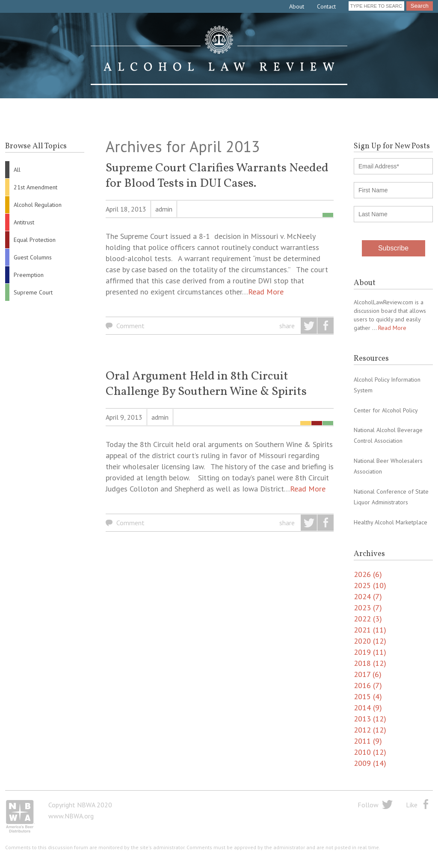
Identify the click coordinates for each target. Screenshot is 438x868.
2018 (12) (370, 663)
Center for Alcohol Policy (386, 410)
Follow (368, 805)
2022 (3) (368, 619)
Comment (130, 326)
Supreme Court (33, 292)
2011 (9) (368, 741)
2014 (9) (368, 708)
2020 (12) (370, 641)
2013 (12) (370, 719)
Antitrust (24, 222)
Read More (266, 292)
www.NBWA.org (71, 816)
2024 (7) (368, 596)
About (297, 6)
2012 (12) (370, 730)
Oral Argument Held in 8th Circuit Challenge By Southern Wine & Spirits (206, 384)
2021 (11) (370, 630)
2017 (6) (368, 674)
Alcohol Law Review (219, 56)
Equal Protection (35, 240)
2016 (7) (368, 685)
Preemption (29, 275)
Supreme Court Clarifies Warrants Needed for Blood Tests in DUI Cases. (217, 176)
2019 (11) (370, 652)
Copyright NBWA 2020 (80, 805)
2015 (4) (368, 696)
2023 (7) (368, 608)
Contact (326, 6)
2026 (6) (368, 574)
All (17, 170)
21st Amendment (36, 187)
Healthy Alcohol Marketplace (391, 522)
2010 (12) (370, 752)
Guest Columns (33, 257)
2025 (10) (370, 585)
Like (412, 805)
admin (164, 209)
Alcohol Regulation (38, 205)
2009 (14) (370, 763)
